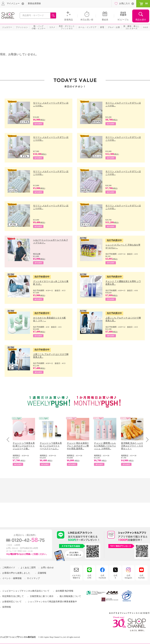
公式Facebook (102, 577)
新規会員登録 (34, 3)
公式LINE (89, 577)
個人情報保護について (70, 596)
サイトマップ (33, 578)
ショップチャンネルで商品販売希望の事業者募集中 (52, 602)
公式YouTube (141, 577)
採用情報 (7, 607)
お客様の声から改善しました (16, 573)
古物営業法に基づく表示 (42, 596)
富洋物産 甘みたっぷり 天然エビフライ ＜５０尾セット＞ (132, 446)
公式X (115, 577)
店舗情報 (42, 573)
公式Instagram (128, 577)
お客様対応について (12, 602)
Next (146, 440)
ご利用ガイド (9, 568)
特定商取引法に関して (13, 596)
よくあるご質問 (28, 568)
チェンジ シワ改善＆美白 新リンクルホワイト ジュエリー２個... (24, 446)
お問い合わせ (47, 568)
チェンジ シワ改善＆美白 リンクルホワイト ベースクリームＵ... (51, 446)
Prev (9, 440)
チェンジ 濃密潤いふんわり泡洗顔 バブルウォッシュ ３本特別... (105, 446)
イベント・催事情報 (12, 578)
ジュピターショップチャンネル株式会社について (26, 591)
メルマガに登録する (76, 577)
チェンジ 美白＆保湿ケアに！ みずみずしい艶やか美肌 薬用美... (78, 446)
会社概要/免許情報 (64, 591)
